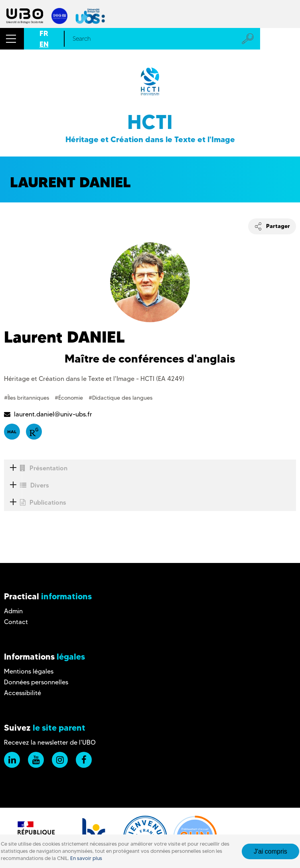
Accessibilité (23, 693)
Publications (35, 502)
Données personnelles (36, 682)
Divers (27, 485)
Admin (13, 611)
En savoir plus (86, 858)
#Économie (70, 398)
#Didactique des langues (120, 398)
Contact (16, 622)
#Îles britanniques (27, 398)
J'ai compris (270, 851)
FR (44, 33)
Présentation (36, 468)
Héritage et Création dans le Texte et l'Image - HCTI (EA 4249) (94, 379)
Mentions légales (29, 671)
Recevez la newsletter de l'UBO (50, 742)
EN (44, 44)
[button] (12, 39)
